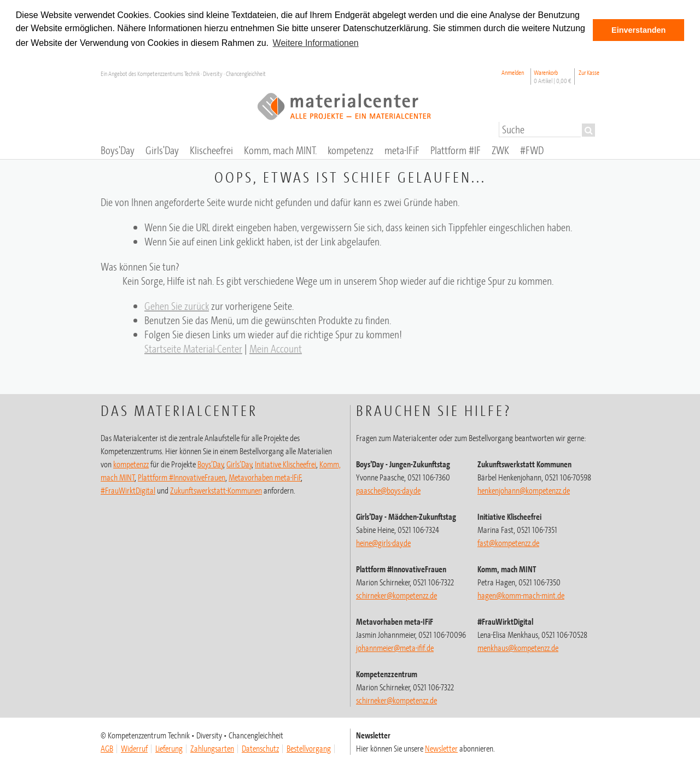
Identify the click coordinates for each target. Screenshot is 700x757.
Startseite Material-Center (193, 348)
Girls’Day (239, 463)
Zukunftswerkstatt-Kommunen (216, 490)
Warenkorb (553, 76)
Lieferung (169, 748)
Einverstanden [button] (638, 30)
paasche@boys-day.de (388, 490)
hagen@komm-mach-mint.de (521, 595)
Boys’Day (211, 463)
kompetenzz (131, 463)
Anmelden (513, 72)
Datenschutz (260, 748)
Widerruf (134, 748)
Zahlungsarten (212, 748)
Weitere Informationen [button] (316, 43)
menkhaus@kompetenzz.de (518, 647)
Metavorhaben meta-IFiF (265, 477)
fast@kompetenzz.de (508, 542)
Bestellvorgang (309, 748)
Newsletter (441, 748)
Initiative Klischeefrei (285, 463)
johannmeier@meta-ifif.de (395, 647)
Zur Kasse (589, 72)
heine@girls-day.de (383, 542)
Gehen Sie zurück (177, 305)
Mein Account (276, 348)
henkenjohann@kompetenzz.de (524, 490)
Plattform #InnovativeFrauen (182, 477)
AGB (107, 748)
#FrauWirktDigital (128, 490)
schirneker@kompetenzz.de (396, 595)
